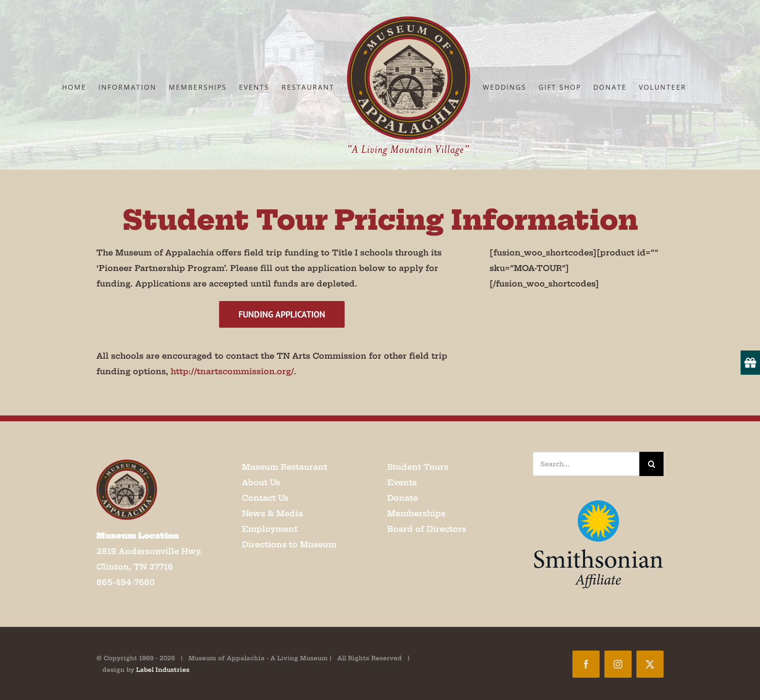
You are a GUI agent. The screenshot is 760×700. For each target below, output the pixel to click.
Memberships (416, 513)
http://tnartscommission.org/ (232, 371)
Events (402, 482)
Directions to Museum (289, 544)
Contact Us (265, 498)
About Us (261, 482)
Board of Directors (427, 529)
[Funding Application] (282, 314)
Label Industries (163, 670)
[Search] (651, 464)
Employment (270, 529)
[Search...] (586, 464)
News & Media (272, 513)
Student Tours (418, 467)
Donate (403, 498)
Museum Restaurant (285, 467)
